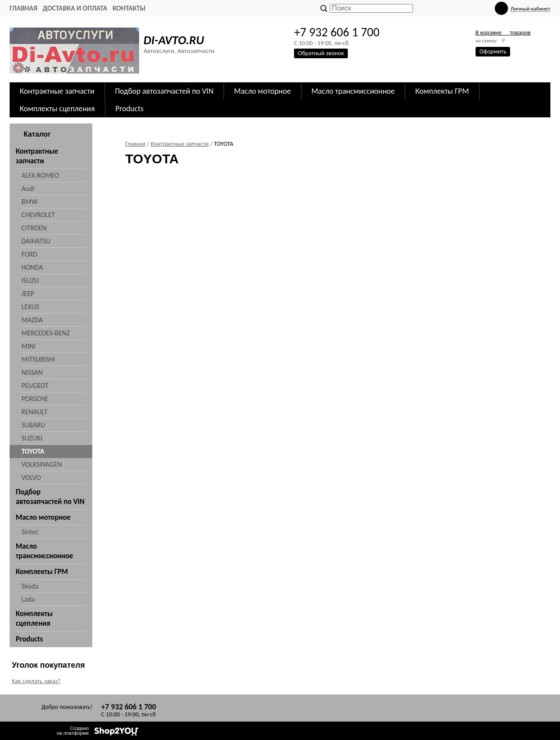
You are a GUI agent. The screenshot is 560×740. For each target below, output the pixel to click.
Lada (28, 599)
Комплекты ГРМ (442, 91)
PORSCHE (35, 399)
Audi (28, 189)
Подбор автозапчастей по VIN (164, 91)
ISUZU (30, 280)
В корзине (503, 33)
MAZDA (32, 320)
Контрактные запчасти (57, 91)
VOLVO (31, 477)
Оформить (493, 51)
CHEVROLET (38, 215)
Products (129, 109)
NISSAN (32, 372)
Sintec (30, 532)
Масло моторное (262, 91)
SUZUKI (32, 438)
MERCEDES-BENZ (45, 333)
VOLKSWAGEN (42, 464)
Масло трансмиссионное (353, 91)
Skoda (30, 586)
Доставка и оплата (75, 8)
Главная (23, 8)
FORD (29, 254)
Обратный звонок (321, 53)
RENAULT (34, 412)
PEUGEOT (35, 386)
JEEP (28, 294)
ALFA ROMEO (40, 175)
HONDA (32, 267)
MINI (28, 346)
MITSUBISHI (38, 359)
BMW (30, 202)
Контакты (129, 8)
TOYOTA (33, 451)
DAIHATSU (36, 241)
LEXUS (30, 307)
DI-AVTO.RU (174, 40)
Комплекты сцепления (57, 109)
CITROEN (34, 228)
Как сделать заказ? (36, 681)
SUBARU (33, 425)
